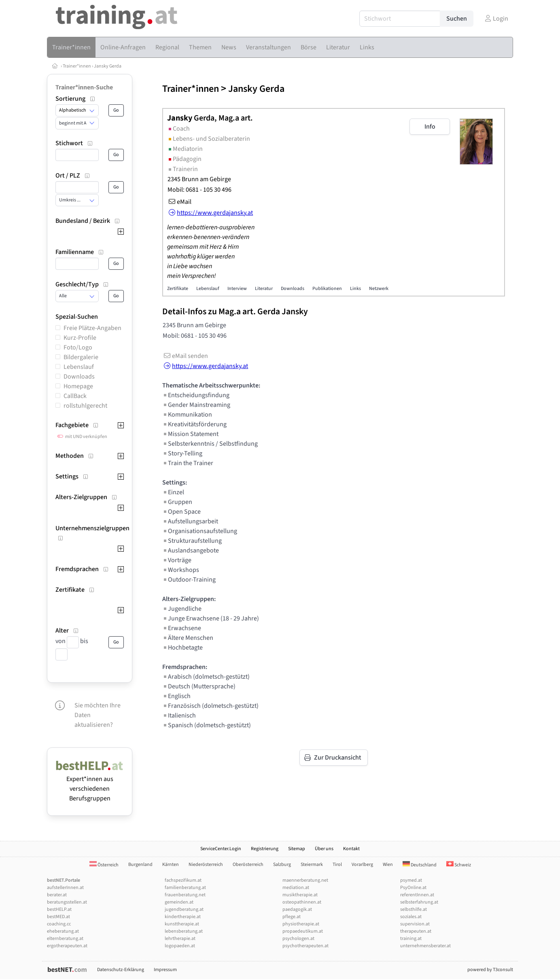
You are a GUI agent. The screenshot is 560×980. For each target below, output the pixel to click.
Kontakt (351, 849)
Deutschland (420, 865)
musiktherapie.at (300, 895)
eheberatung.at (63, 931)
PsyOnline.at (413, 888)
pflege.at (292, 917)
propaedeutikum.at (303, 931)
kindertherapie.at (183, 917)
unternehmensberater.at (425, 946)
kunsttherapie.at (182, 924)
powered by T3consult (490, 970)
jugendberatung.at (184, 909)
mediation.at (296, 888)
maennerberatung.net (305, 880)
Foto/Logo (78, 347)
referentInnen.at (417, 895)
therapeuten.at (416, 931)
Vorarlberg (362, 865)
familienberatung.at (185, 888)
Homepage (78, 386)
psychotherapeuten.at (305, 946)
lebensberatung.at (184, 931)
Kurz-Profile (80, 338)
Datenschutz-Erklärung (121, 970)
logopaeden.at (180, 946)
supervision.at (415, 924)
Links (355, 289)
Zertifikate (178, 289)
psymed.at (411, 880)
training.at (411, 939)
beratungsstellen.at (67, 902)
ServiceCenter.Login (221, 849)
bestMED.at (58, 917)
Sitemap (297, 849)
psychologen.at (298, 939)
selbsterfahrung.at (419, 902)
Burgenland (140, 865)
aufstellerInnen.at (65, 888)
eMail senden (185, 356)
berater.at (57, 895)
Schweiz (459, 865)
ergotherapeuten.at (67, 946)
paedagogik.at (297, 909)
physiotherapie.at (301, 924)
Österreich (104, 865)
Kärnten (171, 865)
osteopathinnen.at (302, 902)
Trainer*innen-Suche (84, 87)
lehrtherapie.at (180, 939)
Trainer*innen (77, 66)
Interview (237, 289)
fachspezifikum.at (183, 880)
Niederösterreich (206, 865)
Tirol (337, 865)
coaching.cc (59, 924)
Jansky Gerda (108, 66)
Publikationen (327, 289)
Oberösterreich (248, 865)
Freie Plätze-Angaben (92, 328)
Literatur (264, 289)
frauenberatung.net (185, 895)
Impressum (165, 970)
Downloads (79, 377)
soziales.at (411, 917)
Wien (388, 865)
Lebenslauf (79, 367)
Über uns (324, 849)
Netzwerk (379, 289)
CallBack (75, 396)
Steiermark (312, 865)
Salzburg (282, 865)
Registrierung (265, 849)
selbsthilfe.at (414, 909)
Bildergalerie (81, 357)
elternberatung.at (65, 939)
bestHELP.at (59, 909)
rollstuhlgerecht (85, 406)
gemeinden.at (179, 902)
